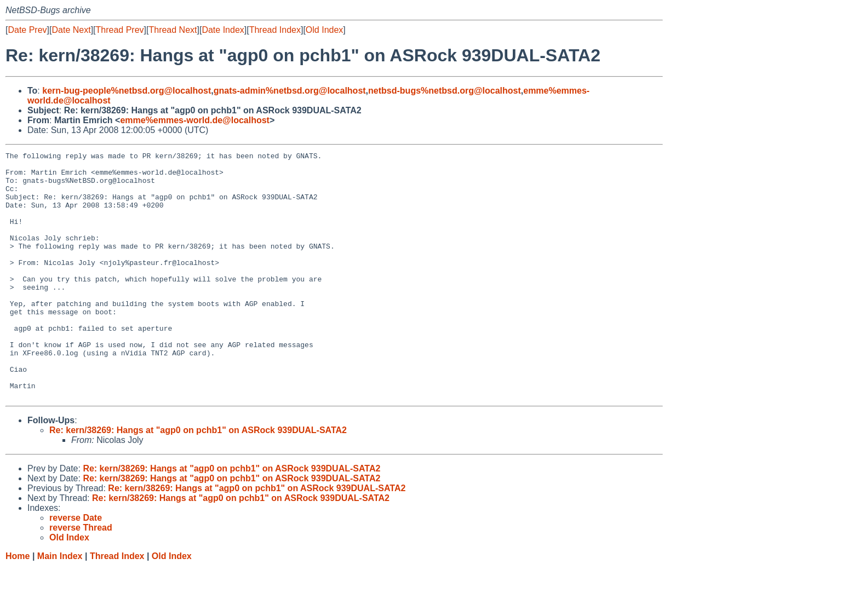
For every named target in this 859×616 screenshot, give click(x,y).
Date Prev (27, 30)
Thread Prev (120, 30)
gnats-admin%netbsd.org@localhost (290, 91)
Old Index (324, 30)
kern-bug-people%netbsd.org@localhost (127, 91)
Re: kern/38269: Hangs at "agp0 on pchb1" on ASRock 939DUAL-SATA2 (198, 479)
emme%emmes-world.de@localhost (195, 120)
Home (18, 605)
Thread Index (275, 30)
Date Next (71, 30)
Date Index (223, 30)
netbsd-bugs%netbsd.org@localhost (445, 91)
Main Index (60, 605)
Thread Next (173, 30)
